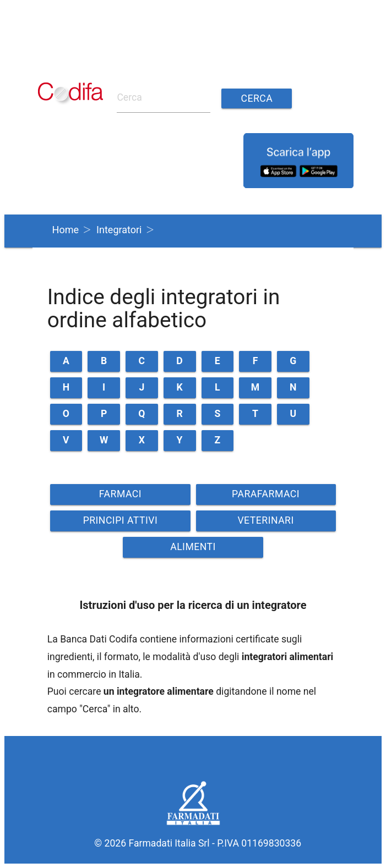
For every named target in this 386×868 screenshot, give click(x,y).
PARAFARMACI (266, 494)
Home (66, 230)
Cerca (257, 98)
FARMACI (120, 494)
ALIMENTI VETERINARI (193, 550)
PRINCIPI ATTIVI (121, 520)
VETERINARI (265, 520)
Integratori (119, 230)
